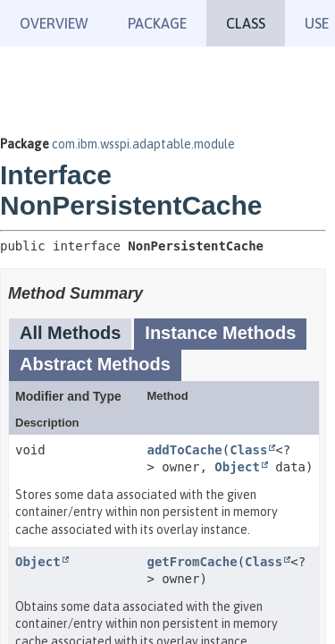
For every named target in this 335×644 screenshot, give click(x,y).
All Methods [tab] (70, 333)
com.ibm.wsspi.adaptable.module (143, 144)
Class (248, 450)
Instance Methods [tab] (220, 333)
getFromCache (192, 562)
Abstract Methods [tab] (95, 364)
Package (157, 23)
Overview (54, 23)
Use (317, 23)
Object (237, 467)
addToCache (184, 450)
